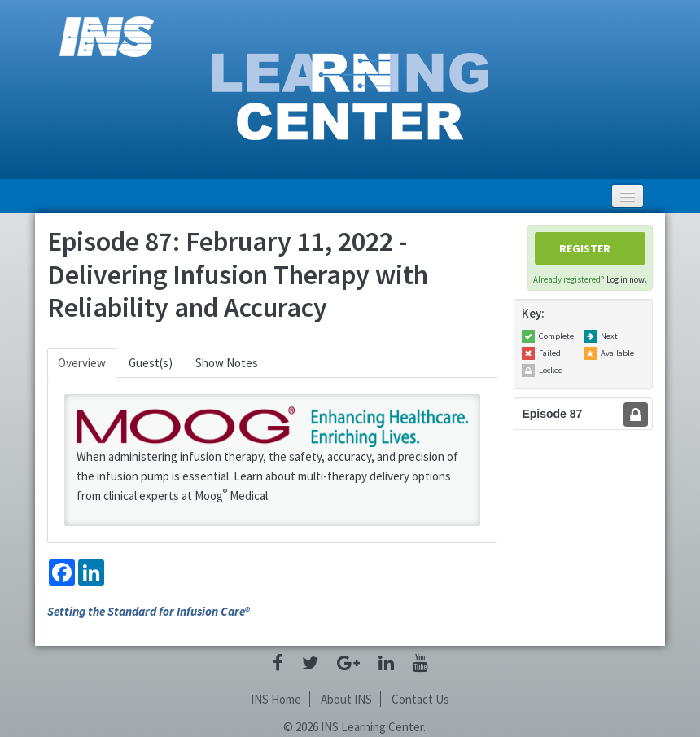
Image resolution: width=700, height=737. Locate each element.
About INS (346, 699)
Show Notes (227, 363)
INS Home (276, 699)
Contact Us (420, 699)
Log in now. (627, 279)
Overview (82, 363)
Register (585, 248)
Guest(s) (151, 363)
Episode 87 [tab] (552, 414)
